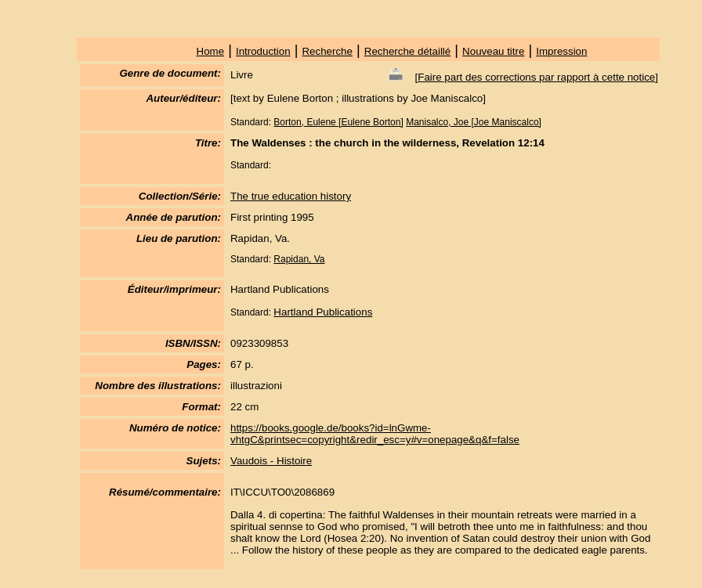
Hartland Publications (323, 312)
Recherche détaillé (407, 51)
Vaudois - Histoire (271, 461)
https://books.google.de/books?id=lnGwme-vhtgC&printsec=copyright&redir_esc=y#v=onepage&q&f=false (375, 434)
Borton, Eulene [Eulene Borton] (338, 122)
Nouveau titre (493, 51)
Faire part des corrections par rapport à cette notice (536, 77)
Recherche (327, 51)
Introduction (263, 51)
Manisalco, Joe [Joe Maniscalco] (474, 122)
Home (211, 51)
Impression (561, 51)
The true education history (291, 196)
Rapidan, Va (299, 259)
